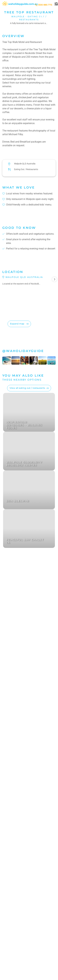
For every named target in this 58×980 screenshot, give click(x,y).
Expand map (17, 324)
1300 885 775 (44, 5)
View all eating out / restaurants (27, 388)
